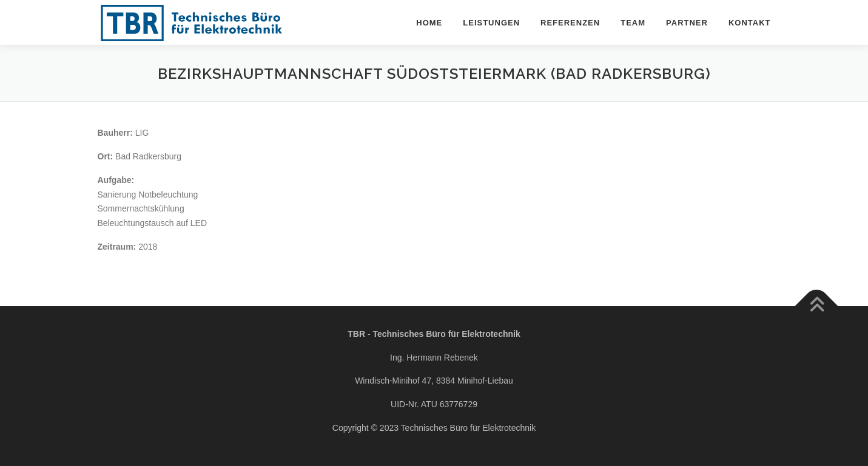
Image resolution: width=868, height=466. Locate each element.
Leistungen (491, 23)
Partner (687, 23)
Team (633, 23)
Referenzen (570, 23)
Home (429, 23)
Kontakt (750, 23)
